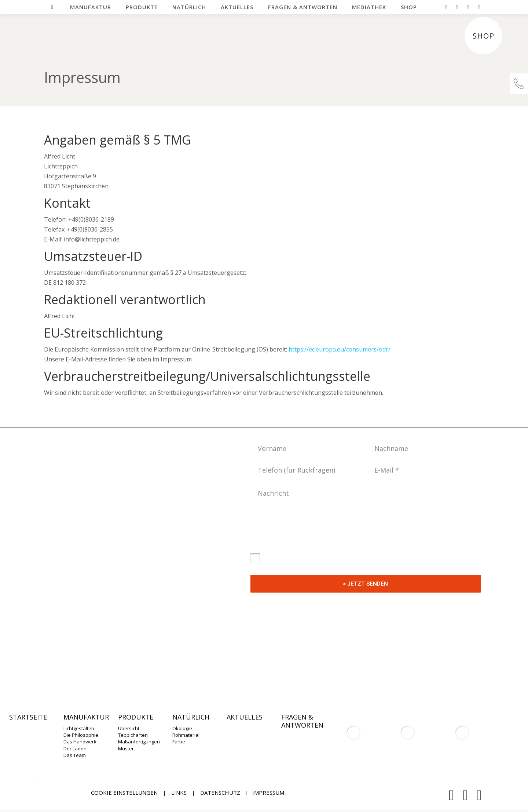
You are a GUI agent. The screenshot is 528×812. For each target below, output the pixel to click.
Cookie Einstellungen (124, 793)
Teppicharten (133, 735)
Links (179, 793)
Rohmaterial (186, 735)
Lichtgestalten (79, 728)
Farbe (179, 742)
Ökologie (182, 728)
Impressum (268, 793)
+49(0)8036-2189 (175, 636)
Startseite (28, 717)
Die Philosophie (81, 735)
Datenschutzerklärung (326, 544)
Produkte (136, 717)
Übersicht (129, 728)
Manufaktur (86, 717)
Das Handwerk (80, 742)
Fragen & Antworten (302, 721)
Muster (126, 749)
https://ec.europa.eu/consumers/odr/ (340, 349)
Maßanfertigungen (139, 742)
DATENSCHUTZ (220, 793)
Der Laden (75, 749)
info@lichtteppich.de (156, 651)
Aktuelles (245, 717)
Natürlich (191, 717)
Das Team (75, 755)
